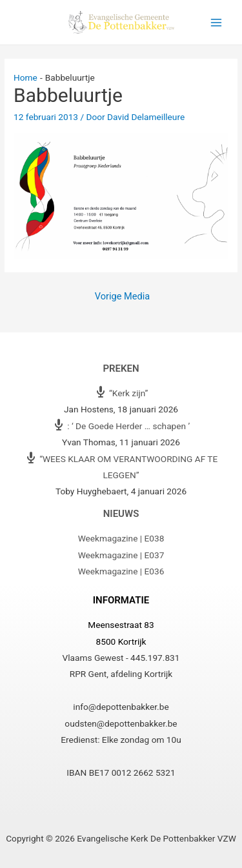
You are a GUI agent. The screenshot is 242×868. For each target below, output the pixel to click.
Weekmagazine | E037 (121, 555)
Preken (121, 368)
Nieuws (121, 514)
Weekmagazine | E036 (121, 571)
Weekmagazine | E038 (121, 538)
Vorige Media (122, 296)
